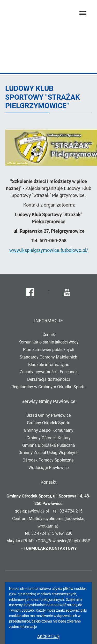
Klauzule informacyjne (49, 365)
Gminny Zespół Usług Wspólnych (48, 453)
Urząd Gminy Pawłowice (48, 415)
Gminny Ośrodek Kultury (48, 438)
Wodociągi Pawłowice (48, 468)
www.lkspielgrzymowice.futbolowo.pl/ (49, 250)
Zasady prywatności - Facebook (49, 372)
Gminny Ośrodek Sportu (49, 423)
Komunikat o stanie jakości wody (48, 342)
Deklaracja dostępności (48, 379)
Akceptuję (48, 637)
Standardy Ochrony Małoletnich (48, 357)
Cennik (49, 335)
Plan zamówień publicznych (49, 350)
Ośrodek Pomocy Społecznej (48, 460)
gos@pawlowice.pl (32, 511)
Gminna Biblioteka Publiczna (49, 445)
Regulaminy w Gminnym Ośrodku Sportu (48, 387)
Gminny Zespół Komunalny (49, 430)
